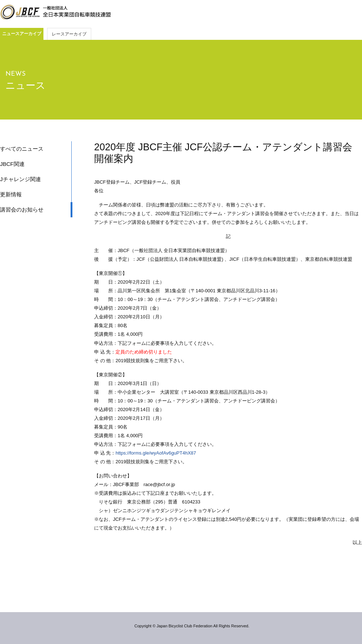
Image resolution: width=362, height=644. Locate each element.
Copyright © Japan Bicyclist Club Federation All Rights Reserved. (192, 626)
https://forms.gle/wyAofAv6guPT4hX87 (156, 453)
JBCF (55, 12)
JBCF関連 (12, 164)
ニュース (26, 85)
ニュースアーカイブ (22, 34)
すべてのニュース (22, 149)
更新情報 (11, 194)
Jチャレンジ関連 (20, 179)
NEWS (16, 74)
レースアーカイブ (69, 34)
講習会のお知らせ (22, 210)
